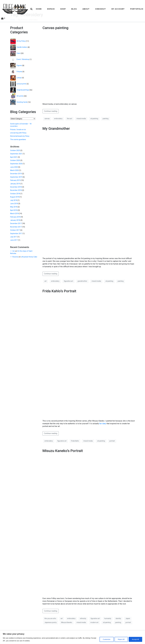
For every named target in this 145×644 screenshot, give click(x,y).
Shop (63, 9)
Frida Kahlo (75, 452)
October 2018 (15, 205)
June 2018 (14, 215)
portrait (112, 452)
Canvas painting (55, 39)
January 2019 (15, 195)
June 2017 (14, 251)
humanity (108, 630)
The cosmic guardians (18, 151)
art (46, 292)
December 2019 (16, 185)
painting (106, 130)
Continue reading (51, 122)
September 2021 (16, 165)
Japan (128, 630)
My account (118, 9)
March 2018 (14, 225)
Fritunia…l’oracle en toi (18, 141)
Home (39, 9)
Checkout (100, 9)
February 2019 (15, 191)
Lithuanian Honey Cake (29, 268)
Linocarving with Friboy (18, 144)
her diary (103, 435)
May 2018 (14, 218)
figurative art (68, 292)
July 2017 (14, 248)
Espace (51, 9)
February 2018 (15, 228)
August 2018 (15, 208)
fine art (69, 130)
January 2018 (15, 231)
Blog (74, 9)
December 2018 (16, 198)
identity (118, 630)
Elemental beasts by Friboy (20, 147)
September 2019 (16, 188)
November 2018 (16, 201)
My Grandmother (56, 140)
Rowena (15, 268)
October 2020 (15, 172)
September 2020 (16, 175)
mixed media (81, 130)
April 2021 (14, 168)
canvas (47, 130)
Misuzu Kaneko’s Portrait (63, 462)
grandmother (82, 292)
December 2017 (16, 235)
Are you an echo (50, 630)
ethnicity (83, 630)
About (86, 9)
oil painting (94, 130)
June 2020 (14, 178)
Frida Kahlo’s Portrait (59, 302)
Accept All (135, 639)
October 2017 (15, 241)
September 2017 (16, 245)
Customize (107, 639)
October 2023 (15, 162)
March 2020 (14, 182)
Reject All (121, 639)
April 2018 (14, 221)
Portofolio (137, 9)
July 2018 (14, 211)
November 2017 (16, 238)
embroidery (58, 130)
